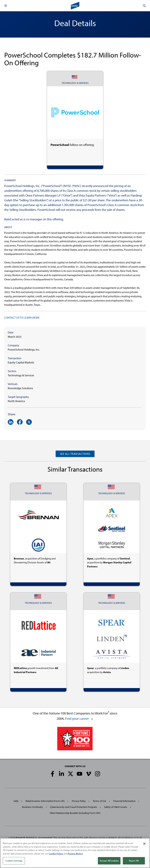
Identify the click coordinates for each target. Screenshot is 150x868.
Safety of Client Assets (116, 807)
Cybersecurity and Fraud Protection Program (73, 807)
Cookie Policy (56, 854)
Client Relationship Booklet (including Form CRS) (75, 813)
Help (16, 801)
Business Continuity (33, 807)
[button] (6, 6)
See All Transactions (75, 454)
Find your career (79, 718)
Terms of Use (99, 801)
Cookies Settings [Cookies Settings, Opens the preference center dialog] (14, 861)
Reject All (134, 861)
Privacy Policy (79, 801)
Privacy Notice (75, 854)
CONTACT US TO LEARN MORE (22, 318)
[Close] (144, 845)
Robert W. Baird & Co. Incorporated (34, 838)
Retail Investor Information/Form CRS (45, 801)
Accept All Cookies (109, 861)
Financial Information (124, 801)
